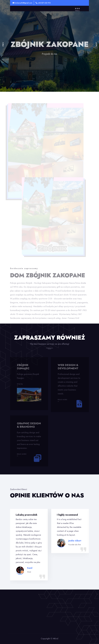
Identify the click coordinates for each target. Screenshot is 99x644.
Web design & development (68, 367)
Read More (62, 400)
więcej (20, 385)
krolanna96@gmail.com (22, 3)
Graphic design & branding (29, 426)
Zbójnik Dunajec (23, 367)
